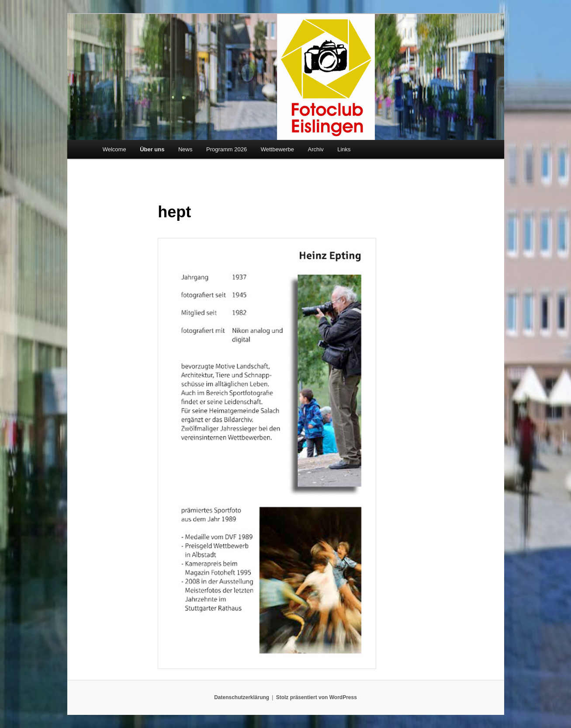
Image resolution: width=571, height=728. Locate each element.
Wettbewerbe (277, 149)
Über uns (152, 149)
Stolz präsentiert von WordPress (317, 697)
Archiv (316, 149)
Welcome (114, 149)
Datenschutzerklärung (242, 697)
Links (344, 149)
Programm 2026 (227, 149)
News (185, 149)
